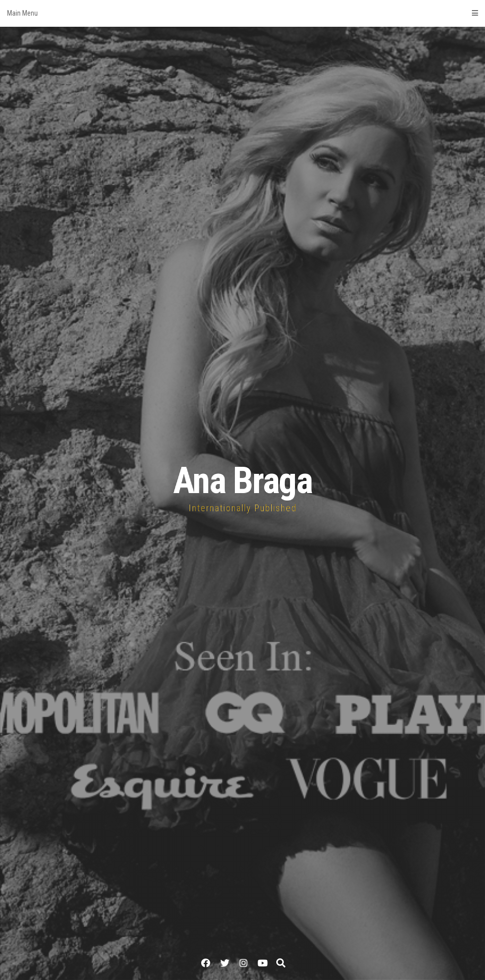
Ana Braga (242, 481)
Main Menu (242, 13)
